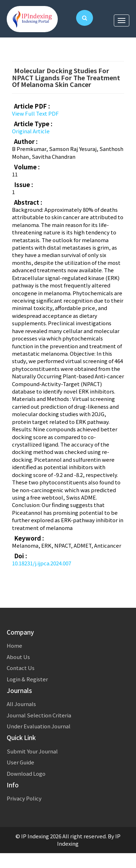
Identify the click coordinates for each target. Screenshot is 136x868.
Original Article (31, 131)
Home (14, 645)
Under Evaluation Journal (39, 726)
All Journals (21, 704)
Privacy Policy (24, 798)
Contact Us (21, 668)
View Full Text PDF (35, 113)
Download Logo (26, 773)
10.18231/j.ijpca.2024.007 (42, 563)
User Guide (20, 762)
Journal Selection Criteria (39, 715)
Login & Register (27, 679)
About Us (18, 657)
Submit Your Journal (32, 751)
